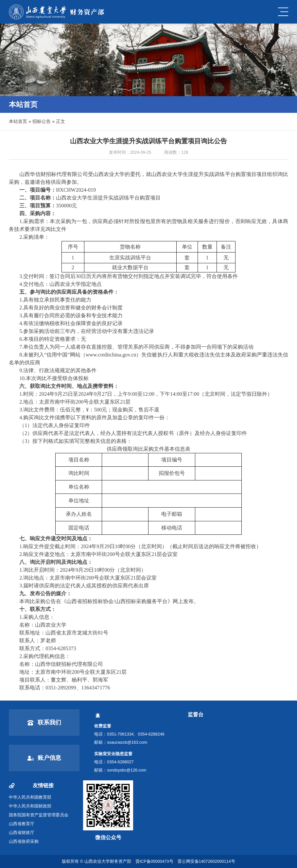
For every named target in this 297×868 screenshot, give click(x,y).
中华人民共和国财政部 (30, 806)
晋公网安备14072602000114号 (206, 861)
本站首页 (18, 121)
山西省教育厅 (22, 824)
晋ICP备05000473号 (154, 861)
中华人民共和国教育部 (30, 797)
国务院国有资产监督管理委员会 (39, 815)
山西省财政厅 (22, 833)
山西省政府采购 (24, 842)
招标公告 (42, 121)
